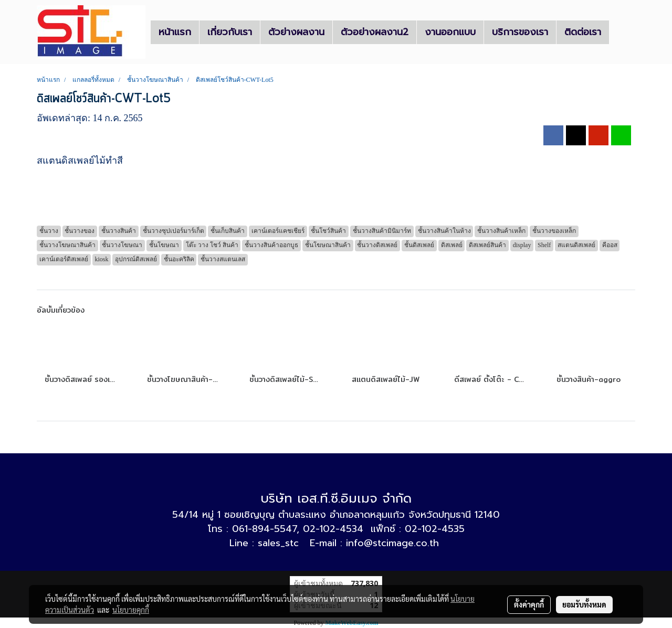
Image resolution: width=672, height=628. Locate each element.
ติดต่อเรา (583, 32)
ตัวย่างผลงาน (296, 32)
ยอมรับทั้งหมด (584, 604)
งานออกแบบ (450, 32)
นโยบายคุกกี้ (131, 610)
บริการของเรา (520, 32)
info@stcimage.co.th (392, 543)
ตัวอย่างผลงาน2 (375, 32)
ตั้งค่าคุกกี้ (529, 604)
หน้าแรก (175, 32)
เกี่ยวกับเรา (230, 32)
